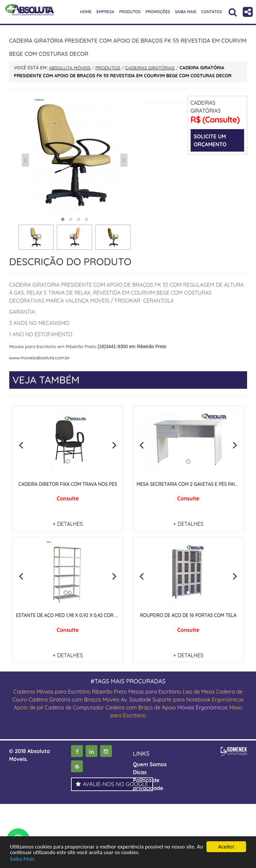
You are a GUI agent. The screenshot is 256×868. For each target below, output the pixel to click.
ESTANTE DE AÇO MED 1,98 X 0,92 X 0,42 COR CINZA (72, 615)
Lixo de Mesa (199, 692)
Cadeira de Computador (75, 707)
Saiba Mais (22, 859)
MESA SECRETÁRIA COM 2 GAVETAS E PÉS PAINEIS (191, 484)
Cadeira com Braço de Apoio (141, 707)
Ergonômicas (228, 700)
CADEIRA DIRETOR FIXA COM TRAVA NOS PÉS (68, 484)
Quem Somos (150, 764)
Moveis (111, 700)
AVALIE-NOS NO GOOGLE (112, 784)
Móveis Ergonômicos (202, 707)
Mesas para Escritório (155, 692)
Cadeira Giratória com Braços (65, 700)
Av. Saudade (136, 700)
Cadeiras (24, 692)
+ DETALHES (68, 524)
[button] (21, 445)
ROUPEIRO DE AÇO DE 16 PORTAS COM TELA (188, 615)
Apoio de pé (29, 707)
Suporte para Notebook (182, 700)
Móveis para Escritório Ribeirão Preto (82, 692)
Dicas (140, 772)
